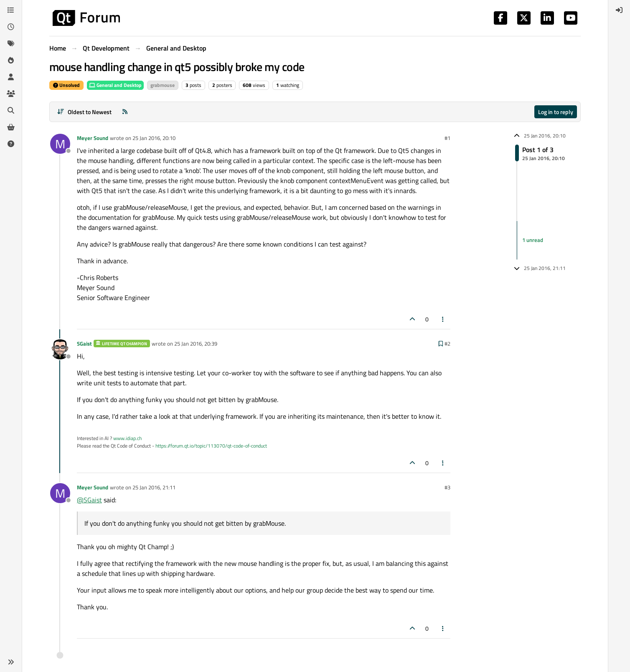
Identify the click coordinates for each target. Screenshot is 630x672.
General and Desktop (115, 85)
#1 (447, 138)
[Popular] (11, 60)
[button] (11, 662)
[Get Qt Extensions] (11, 127)
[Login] (619, 10)
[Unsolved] (11, 144)
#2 (447, 344)
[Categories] (11, 10)
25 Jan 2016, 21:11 (154, 487)
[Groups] (11, 94)
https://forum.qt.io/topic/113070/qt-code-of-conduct (211, 446)
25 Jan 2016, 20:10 (154, 138)
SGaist (84, 344)
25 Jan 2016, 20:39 (196, 344)
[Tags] (11, 43)
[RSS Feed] (125, 112)
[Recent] (11, 27)
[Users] (11, 77)
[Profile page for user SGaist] (60, 349)
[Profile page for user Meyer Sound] (60, 144)
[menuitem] (619, 10)
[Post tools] (443, 319)
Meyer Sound (93, 138)
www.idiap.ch (127, 438)
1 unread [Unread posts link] (533, 240)
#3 (447, 487)
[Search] (11, 110)
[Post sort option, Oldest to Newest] (84, 112)
